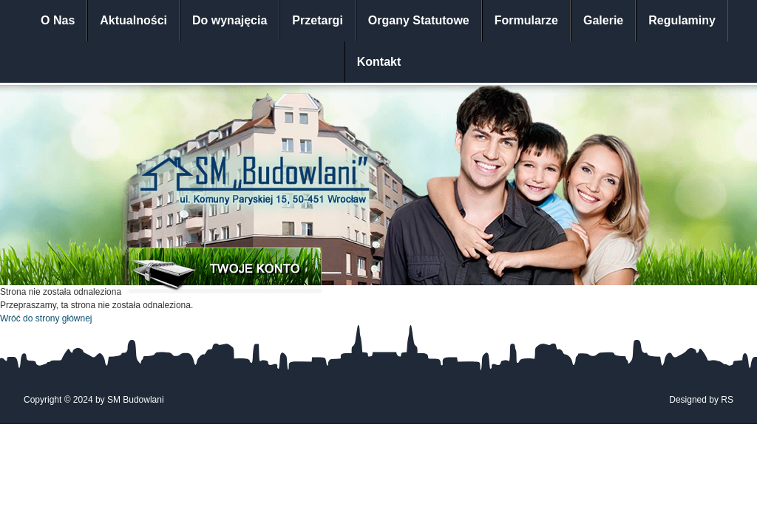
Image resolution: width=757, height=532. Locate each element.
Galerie (603, 20)
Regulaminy (682, 20)
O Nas (58, 20)
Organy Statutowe (419, 20)
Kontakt (379, 62)
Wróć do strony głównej (46, 318)
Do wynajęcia (230, 20)
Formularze (526, 20)
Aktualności (133, 20)
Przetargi (317, 20)
